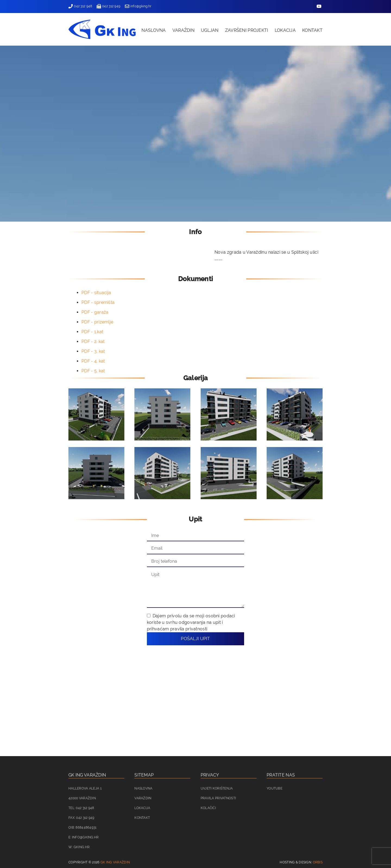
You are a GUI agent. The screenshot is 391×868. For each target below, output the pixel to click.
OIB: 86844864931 (83, 828)
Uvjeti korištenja (217, 788)
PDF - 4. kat (93, 361)
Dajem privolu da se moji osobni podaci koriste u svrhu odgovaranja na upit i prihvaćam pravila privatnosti (191, 622)
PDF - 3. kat (93, 351)
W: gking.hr (79, 847)
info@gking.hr (138, 6)
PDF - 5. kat (93, 371)
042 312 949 (108, 6)
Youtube (275, 788)
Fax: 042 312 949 (81, 818)
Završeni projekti (247, 30)
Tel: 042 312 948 (81, 808)
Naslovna (154, 30)
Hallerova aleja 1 (85, 788)
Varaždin (183, 30)
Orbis (318, 862)
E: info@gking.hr (84, 837)
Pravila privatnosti (218, 798)
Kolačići (208, 808)
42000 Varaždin (82, 798)
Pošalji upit (195, 639)
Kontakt (312, 30)
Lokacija (285, 30)
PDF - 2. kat (93, 342)
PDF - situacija (96, 293)
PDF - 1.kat (92, 332)
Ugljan (210, 30)
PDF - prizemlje (97, 322)
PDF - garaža (95, 312)
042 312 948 (80, 6)
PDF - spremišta (98, 302)
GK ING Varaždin (115, 862)
